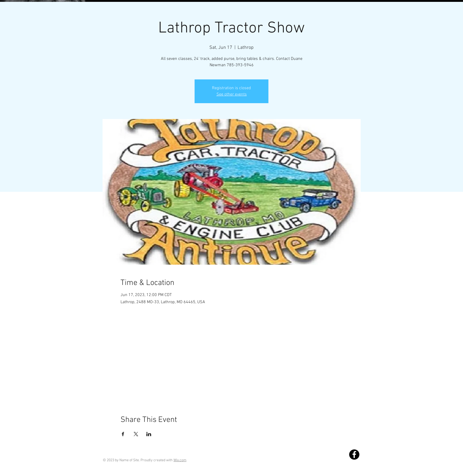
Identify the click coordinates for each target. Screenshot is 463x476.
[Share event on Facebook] (123, 434)
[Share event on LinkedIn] (149, 434)
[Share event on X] (136, 434)
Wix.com (180, 460)
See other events (232, 94)
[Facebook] (354, 454)
